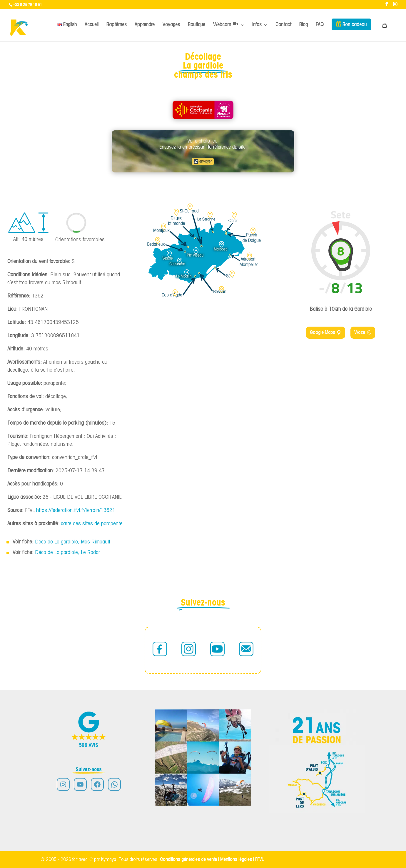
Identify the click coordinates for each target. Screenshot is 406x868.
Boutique (197, 25)
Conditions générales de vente (188, 860)
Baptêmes (117, 25)
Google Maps (323, 333)
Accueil (92, 25)
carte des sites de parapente (92, 524)
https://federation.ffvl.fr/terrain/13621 (76, 511)
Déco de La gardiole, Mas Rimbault (73, 542)
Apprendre (145, 25)
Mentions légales (237, 860)
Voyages (171, 25)
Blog (304, 25)
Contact (283, 25)
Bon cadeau (355, 25)
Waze (360, 333)
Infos (257, 25)
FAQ (320, 25)
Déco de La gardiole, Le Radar (67, 553)
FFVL (259, 860)
